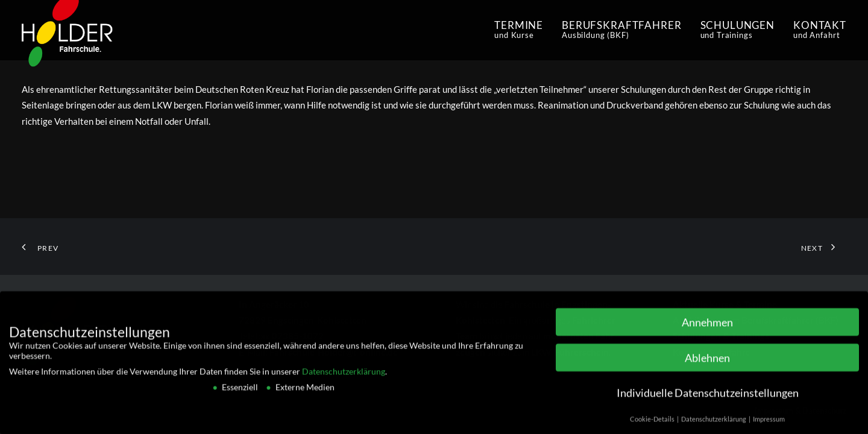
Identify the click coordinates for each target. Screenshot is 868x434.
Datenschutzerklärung (344, 376)
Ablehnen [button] (707, 363)
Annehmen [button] (707, 327)
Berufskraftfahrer (621, 30)
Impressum (769, 424)
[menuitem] (523, 30)
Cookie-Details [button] (653, 424)
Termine (519, 30)
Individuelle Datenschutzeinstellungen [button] (708, 398)
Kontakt (820, 30)
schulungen (738, 30)
